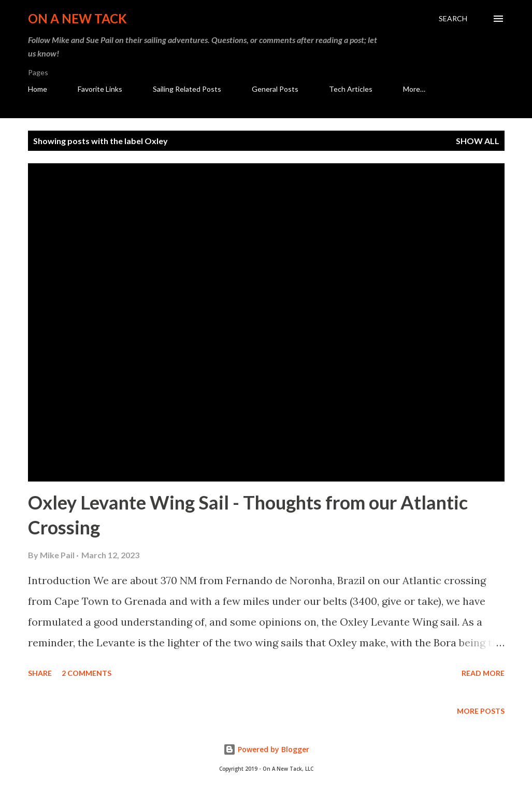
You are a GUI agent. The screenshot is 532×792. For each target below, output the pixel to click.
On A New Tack (77, 18)
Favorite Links (100, 89)
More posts (481, 711)
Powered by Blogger (266, 749)
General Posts (275, 89)
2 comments (87, 673)
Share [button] (40, 673)
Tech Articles (351, 89)
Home (38, 89)
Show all (478, 141)
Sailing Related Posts (187, 89)
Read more (483, 673)
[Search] (453, 19)
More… (414, 89)
